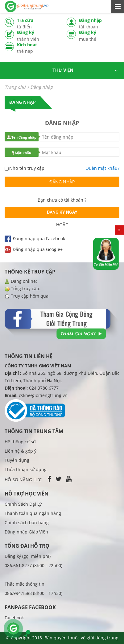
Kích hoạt (37, 48)
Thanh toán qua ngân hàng (33, 513)
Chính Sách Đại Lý (23, 504)
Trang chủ (15, 87)
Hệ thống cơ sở (20, 442)
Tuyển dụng (17, 460)
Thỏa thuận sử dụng (26, 469)
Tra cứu (37, 24)
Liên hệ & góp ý (21, 451)
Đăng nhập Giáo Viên (26, 532)
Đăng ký (37, 36)
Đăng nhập (99, 24)
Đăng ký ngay (62, 212)
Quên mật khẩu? (102, 168)
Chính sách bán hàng (27, 523)
